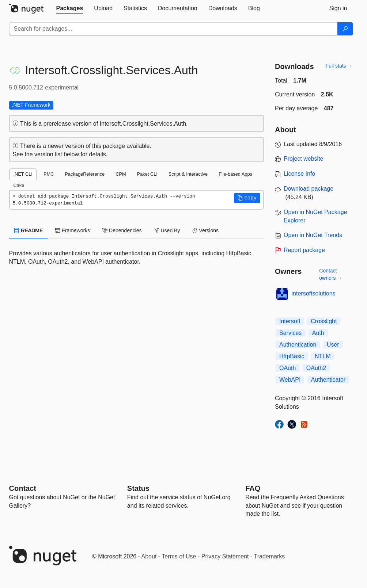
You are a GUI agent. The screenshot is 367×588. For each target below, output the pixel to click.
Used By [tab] (167, 230)
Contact (23, 488)
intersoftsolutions (314, 293)
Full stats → (339, 66)
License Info (299, 174)
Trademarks (270, 556)
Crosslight (324, 321)
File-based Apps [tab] (235, 174)
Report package (304, 250)
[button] (247, 198)
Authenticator (328, 380)
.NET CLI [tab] (23, 174)
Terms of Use (179, 556)
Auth (318, 333)
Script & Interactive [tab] (188, 174)
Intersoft (290, 321)
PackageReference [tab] (85, 174)
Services (290, 333)
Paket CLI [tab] (147, 174)
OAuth (287, 368)
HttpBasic (292, 356)
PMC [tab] (49, 174)
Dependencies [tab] (122, 230)
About (149, 556)
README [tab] (29, 230)
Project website (304, 159)
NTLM (323, 356)
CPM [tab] (121, 174)
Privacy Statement (225, 556)
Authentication (298, 345)
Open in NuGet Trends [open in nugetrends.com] (313, 235)
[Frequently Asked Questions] (253, 488)
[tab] (70, 8)
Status (138, 488)
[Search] (345, 29)
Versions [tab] (205, 230)
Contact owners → (331, 274)
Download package (309, 189)
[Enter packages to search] (173, 29)
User (333, 345)
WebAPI (290, 380)
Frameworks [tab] (73, 230)
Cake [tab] (19, 185)
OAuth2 (316, 368)
